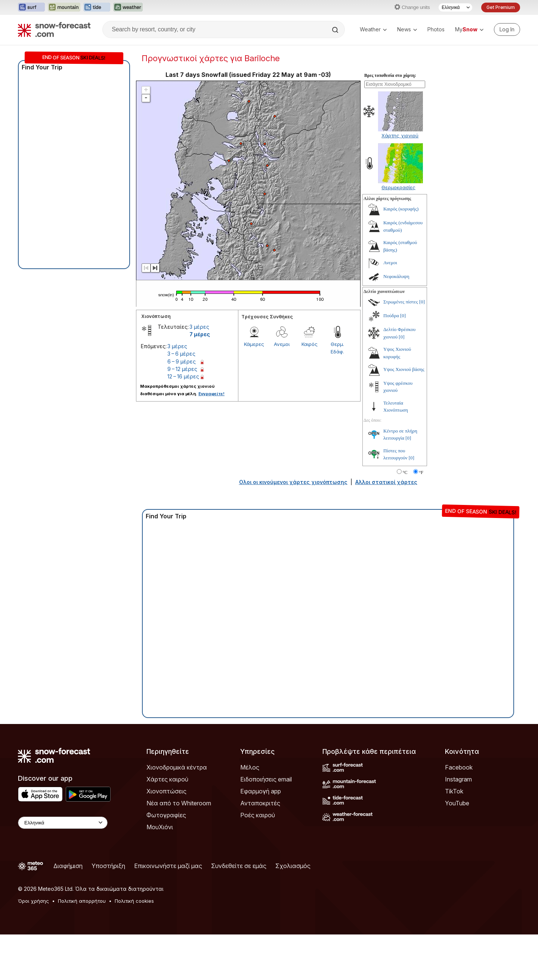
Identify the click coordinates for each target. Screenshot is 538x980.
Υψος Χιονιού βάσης (404, 369)
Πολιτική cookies (134, 901)
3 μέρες (199, 327)
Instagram (458, 779)
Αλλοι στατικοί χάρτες (386, 482)
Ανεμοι (282, 344)
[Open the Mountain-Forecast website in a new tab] (64, 7)
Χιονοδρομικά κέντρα (177, 767)
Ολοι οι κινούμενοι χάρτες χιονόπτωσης (293, 482)
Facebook (459, 767)
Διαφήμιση (68, 866)
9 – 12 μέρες (182, 369)
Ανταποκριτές (260, 803)
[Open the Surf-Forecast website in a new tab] (31, 7)
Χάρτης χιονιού (400, 135)
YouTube (457, 803)
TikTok (454, 791)
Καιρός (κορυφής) (401, 209)
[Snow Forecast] (54, 29)
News (407, 29)
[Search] (336, 30)
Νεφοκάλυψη (396, 276)
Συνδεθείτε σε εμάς (239, 866)
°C (405, 472)
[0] (422, 302)
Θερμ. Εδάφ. (337, 348)
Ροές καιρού (258, 815)
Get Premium (501, 7)
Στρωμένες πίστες (401, 302)
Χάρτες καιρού (167, 779)
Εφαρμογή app (261, 791)
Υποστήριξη (108, 866)
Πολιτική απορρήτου (82, 901)
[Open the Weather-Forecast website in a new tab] (128, 7)
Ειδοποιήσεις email (266, 779)
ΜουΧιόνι (160, 827)
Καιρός (310, 344)
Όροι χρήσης (33, 901)
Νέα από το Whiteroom (179, 803)
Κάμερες (254, 344)
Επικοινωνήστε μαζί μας (168, 866)
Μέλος (250, 767)
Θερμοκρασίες (398, 187)
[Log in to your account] (507, 29)
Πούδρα (391, 316)
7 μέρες (200, 334)
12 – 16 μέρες (183, 376)
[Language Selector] (455, 7)
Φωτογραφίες (166, 815)
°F (421, 472)
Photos (436, 29)
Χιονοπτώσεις (166, 791)
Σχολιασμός (293, 866)
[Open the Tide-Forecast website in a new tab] (97, 7)
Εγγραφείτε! (211, 394)
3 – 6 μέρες (181, 354)
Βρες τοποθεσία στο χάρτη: (390, 75)
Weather (373, 29)
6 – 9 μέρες (182, 361)
